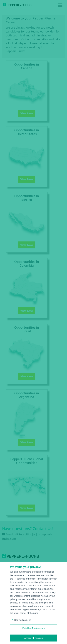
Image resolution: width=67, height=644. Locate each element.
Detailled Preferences (33, 628)
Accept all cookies (33, 638)
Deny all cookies (20, 620)
